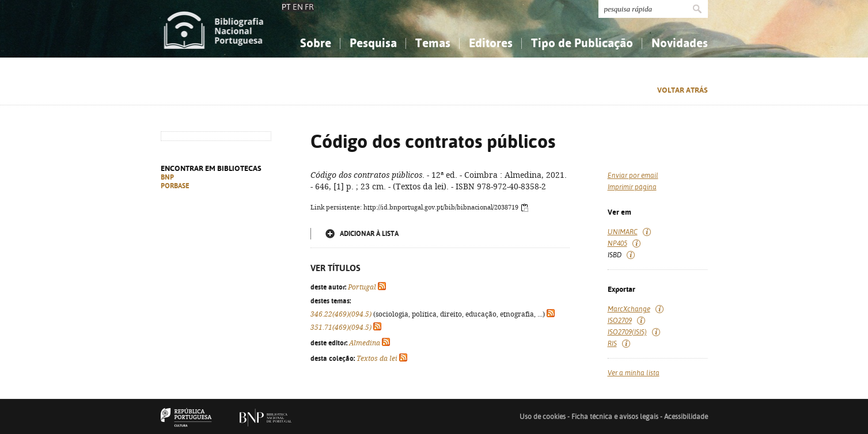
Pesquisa (373, 43)
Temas (433, 43)
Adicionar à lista (369, 234)
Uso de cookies (543, 417)
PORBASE (175, 186)
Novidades (680, 43)
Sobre (316, 43)
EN (298, 7)
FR (309, 7)
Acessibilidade (686, 417)
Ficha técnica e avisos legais (615, 417)
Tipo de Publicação (582, 43)
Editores (491, 43)
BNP (167, 177)
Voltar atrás (683, 90)
